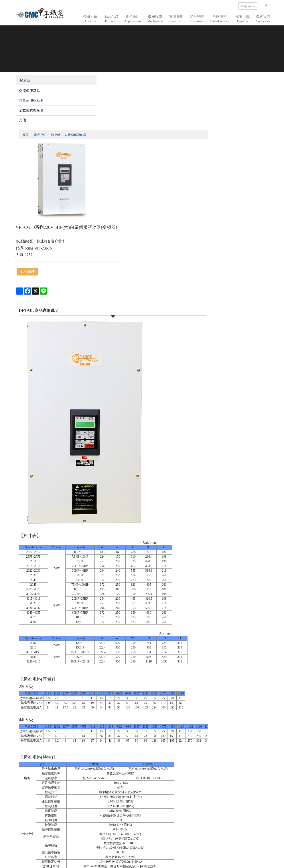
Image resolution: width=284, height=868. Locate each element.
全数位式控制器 (31, 113)
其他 (22, 122)
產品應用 (133, 19)
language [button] (248, 6)
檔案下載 (243, 19)
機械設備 (155, 19)
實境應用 (176, 19)
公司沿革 (90, 19)
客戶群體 (197, 19)
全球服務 (220, 19)
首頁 (90, 83)
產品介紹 (111, 19)
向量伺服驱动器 (31, 103)
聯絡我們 (263, 19)
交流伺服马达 (30, 93)
